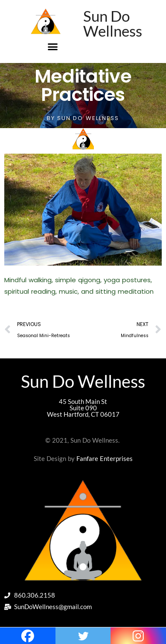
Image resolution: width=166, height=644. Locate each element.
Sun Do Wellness (113, 23)
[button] (53, 46)
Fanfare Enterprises (105, 458)
